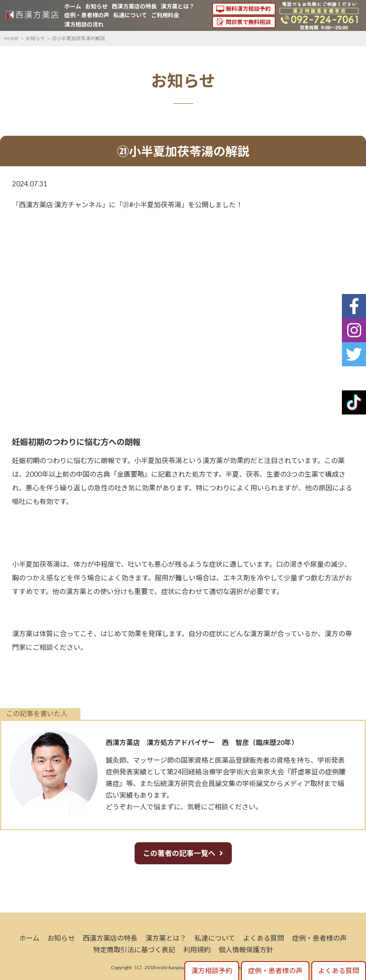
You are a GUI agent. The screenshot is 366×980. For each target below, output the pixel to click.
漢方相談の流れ (84, 24)
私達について (130, 15)
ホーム (73, 6)
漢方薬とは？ (178, 6)
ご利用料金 (165, 15)
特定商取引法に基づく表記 (134, 950)
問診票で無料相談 (248, 22)
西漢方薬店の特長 (134, 6)
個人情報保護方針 (246, 950)
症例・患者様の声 (87, 15)
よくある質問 (264, 938)
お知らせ (96, 6)
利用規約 (197, 950)
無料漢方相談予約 (248, 9)
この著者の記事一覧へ (179, 853)
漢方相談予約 (212, 971)
